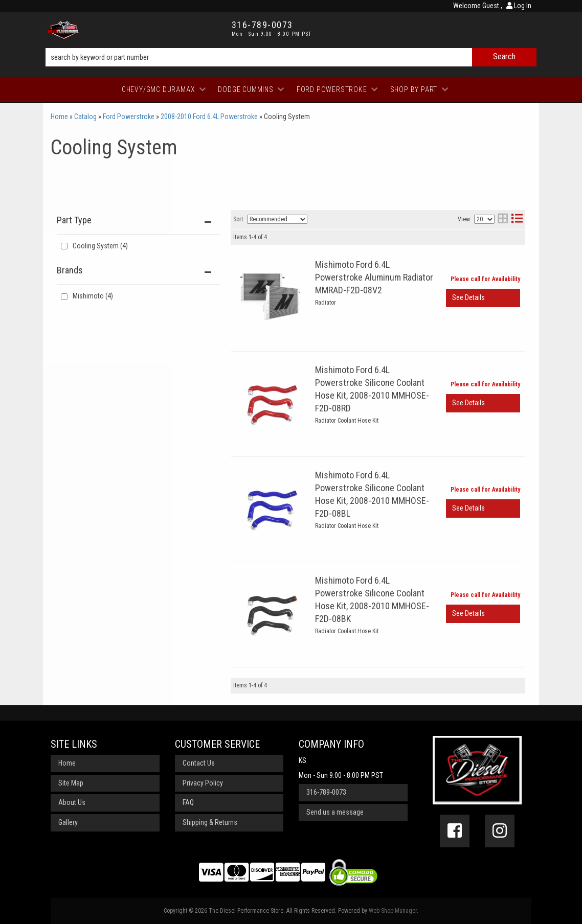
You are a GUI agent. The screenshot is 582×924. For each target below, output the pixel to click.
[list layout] (517, 220)
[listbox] (277, 219)
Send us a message (335, 812)
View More (483, 298)
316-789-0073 (326, 792)
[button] (291, 57)
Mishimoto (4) (93, 296)
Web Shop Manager (393, 911)
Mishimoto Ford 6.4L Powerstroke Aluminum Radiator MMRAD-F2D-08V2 (374, 277)
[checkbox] (64, 297)
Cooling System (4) (100, 246)
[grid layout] (503, 220)
